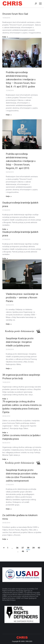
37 (23, 548)
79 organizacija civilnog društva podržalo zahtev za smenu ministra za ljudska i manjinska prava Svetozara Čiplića (22, 407)
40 (39, 548)
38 (28, 548)
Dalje (5, 37)
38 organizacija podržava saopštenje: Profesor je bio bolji (21, 377)
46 (23, 551)
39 (33, 548)
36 (17, 548)
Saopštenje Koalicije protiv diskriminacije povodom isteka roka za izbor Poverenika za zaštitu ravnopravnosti (22, 475)
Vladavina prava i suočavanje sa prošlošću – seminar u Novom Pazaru (22, 298)
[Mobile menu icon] (40, 4)
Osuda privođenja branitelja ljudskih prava (20, 204)
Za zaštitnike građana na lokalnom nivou (20, 517)
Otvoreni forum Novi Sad (15, 14)
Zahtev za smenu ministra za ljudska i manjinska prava (22, 437)
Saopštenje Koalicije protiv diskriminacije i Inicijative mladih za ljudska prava (20, 342)
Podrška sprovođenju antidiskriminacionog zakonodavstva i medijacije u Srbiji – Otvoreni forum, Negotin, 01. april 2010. (21, 161)
